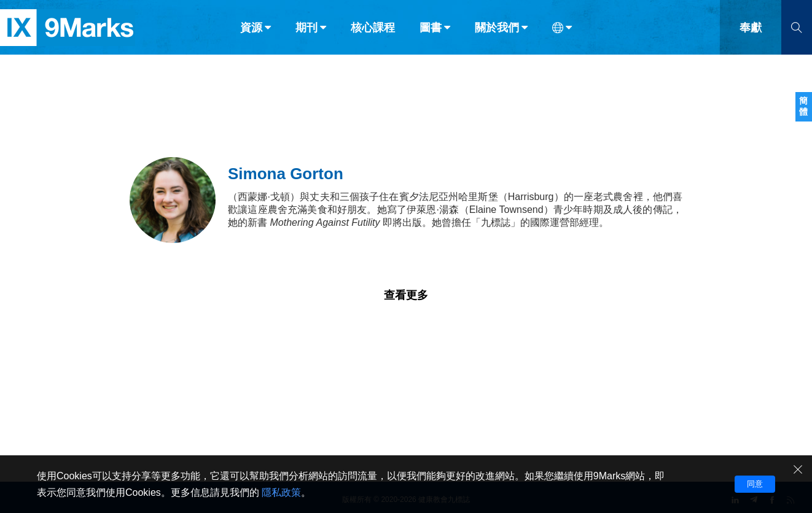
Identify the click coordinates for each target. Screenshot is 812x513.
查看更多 (406, 295)
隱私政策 (281, 492)
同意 (755, 484)
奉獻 (751, 36)
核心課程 (373, 36)
